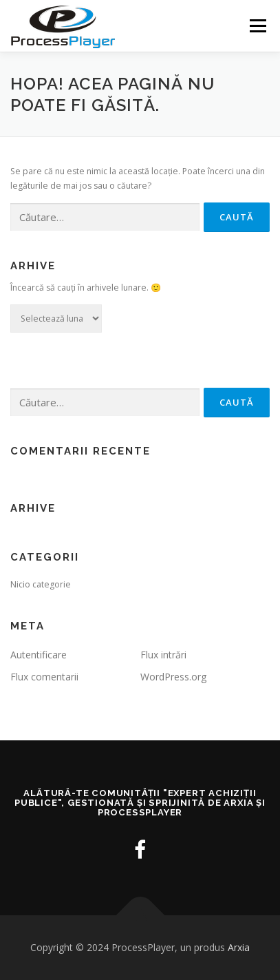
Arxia (239, 947)
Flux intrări (163, 655)
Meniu (258, 26)
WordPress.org (173, 677)
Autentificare (39, 655)
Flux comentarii (44, 677)
